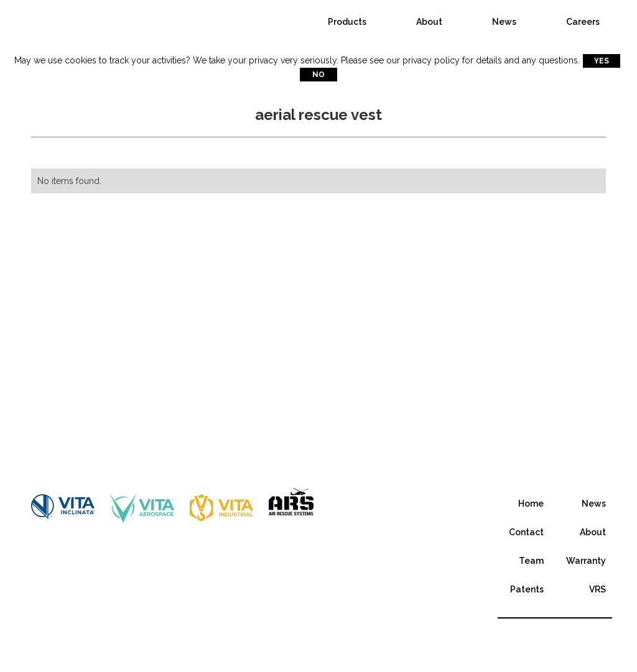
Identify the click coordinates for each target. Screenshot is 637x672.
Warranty (586, 561)
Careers (583, 22)
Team (531, 561)
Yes (602, 61)
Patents (527, 589)
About (429, 22)
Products (347, 22)
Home (531, 504)
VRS (597, 589)
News (504, 22)
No (318, 75)
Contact (526, 532)
